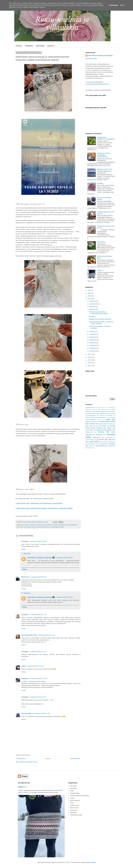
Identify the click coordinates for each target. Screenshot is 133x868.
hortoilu (111, 424)
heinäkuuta (93, 334)
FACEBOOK (29, 46)
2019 (90, 360)
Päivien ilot (25, 577)
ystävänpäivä (111, 446)
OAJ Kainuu (20, 527)
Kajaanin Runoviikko (106, 415)
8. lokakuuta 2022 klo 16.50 (64, 558)
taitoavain (112, 442)
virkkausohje (100, 446)
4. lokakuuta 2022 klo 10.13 (35, 666)
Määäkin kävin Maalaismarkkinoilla (100, 319)
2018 (90, 363)
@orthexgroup (102, 408)
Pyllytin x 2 (100, 270)
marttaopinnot (96, 437)
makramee (32, 525)
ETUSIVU (19, 46)
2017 (90, 366)
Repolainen (25, 679)
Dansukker (112, 411)
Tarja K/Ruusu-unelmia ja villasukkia (39, 558)
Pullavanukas (101, 242)
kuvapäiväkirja (90, 430)
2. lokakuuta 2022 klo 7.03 (38, 615)
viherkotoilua (91, 444)
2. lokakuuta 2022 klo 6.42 (38, 577)
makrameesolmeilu (72, 525)
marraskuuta (94, 304)
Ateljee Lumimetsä (101, 411)
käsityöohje (100, 430)
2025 (90, 290)
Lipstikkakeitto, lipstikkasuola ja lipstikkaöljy (106, 138)
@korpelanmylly (90, 407)
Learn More (114, 5)
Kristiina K (25, 615)
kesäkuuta (93, 337)
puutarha (100, 440)
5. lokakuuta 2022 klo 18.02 (38, 697)
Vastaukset (27, 554)
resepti (91, 442)
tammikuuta (93, 351)
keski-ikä (95, 426)
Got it (122, 5)
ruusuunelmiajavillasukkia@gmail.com (98, 84)
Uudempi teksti (21, 759)
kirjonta (104, 426)
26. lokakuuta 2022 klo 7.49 (41, 714)
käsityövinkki (89, 432)
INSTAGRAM (40, 46)
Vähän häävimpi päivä (57, 527)
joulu (87, 426)
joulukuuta (93, 301)
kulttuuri (109, 428)
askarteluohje (102, 424)
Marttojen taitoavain (91, 422)
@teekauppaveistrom (103, 410)
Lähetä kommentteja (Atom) (28, 762)
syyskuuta (93, 309)
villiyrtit (91, 446)
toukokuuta (93, 340)
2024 (90, 293)
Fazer (89, 413)
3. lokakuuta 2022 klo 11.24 (38, 652)
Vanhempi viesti (75, 759)
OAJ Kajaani (28, 527)
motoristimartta (90, 440)
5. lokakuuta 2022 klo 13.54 (39, 679)
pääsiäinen (112, 440)
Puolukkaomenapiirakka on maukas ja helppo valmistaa (101, 323)
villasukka (112, 444)
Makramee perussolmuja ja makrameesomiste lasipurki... (99, 313)
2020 (90, 357)
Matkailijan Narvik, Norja (105, 169)
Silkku (23, 666)
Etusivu (48, 759)
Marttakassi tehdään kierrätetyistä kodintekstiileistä (103, 155)
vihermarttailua (102, 444)
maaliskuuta (93, 345)
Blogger (93, 862)
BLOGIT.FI (51, 46)
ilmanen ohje (25, 525)
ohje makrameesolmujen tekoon (41, 527)
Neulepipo (100, 183)
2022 (90, 299)
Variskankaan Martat (107, 421)
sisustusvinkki (103, 442)
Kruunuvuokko (26, 714)
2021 (90, 354)
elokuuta (92, 332)
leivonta (101, 432)
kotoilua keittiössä (96, 428)
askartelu (92, 424)
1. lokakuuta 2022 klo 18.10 (38, 541)
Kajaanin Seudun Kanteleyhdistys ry (96, 417)
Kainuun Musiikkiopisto (101, 413)
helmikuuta (93, 348)
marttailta (99, 435)
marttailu (111, 434)
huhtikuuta (93, 343)
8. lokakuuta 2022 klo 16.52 (64, 597)
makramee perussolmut (59, 525)
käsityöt (110, 430)
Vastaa (24, 549)
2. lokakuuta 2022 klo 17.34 (46, 635)
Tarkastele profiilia (91, 59)
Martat (108, 419)
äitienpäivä (90, 448)
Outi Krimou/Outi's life (29, 635)
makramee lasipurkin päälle (44, 525)
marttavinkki (109, 437)
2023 (90, 296)
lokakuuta (93, 307)
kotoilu (113, 426)
